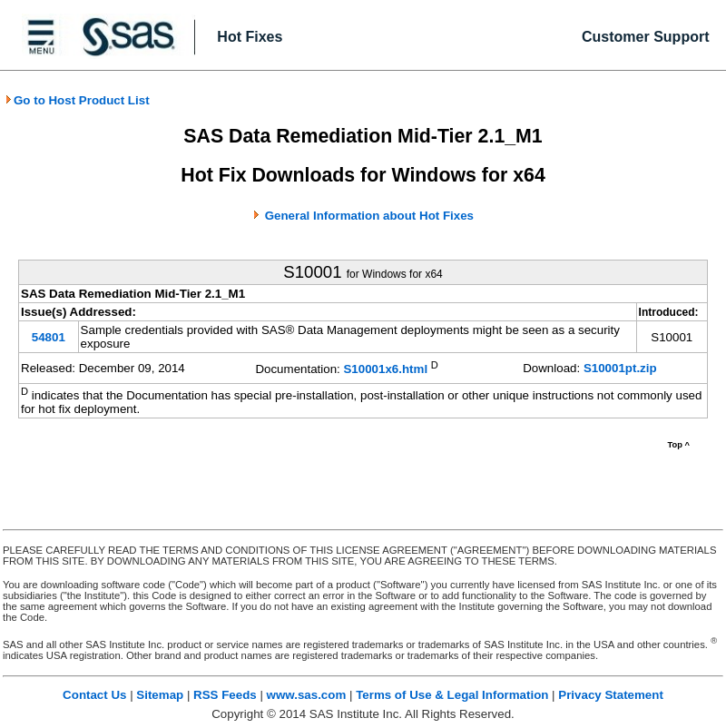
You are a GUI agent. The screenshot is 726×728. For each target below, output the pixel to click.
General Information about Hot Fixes (369, 216)
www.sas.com (307, 695)
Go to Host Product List (77, 100)
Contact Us (94, 695)
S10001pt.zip (620, 368)
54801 (49, 337)
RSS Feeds (225, 695)
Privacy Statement (611, 695)
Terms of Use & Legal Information (452, 695)
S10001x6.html (385, 370)
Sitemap (160, 695)
